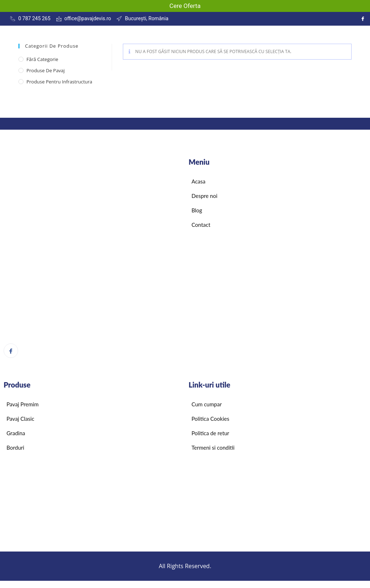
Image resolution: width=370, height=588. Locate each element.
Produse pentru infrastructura (59, 82)
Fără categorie (42, 59)
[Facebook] (11, 351)
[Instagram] (363, 19)
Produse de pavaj (46, 70)
